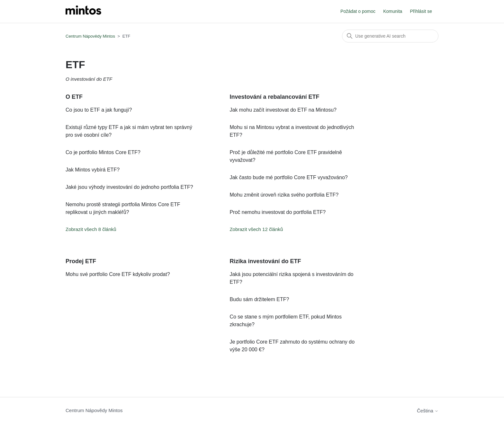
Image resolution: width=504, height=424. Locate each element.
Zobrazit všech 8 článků (91, 229)
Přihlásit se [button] (421, 11)
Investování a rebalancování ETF (274, 97)
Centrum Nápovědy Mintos (90, 36)
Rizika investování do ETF (265, 261)
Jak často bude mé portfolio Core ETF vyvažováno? (288, 177)
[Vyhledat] (390, 36)
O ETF (74, 97)
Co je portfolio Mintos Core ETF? (103, 152)
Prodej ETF (81, 261)
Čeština (428, 411)
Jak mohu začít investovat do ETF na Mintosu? (283, 110)
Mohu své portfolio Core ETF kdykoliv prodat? (118, 274)
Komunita (393, 11)
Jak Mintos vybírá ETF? (93, 170)
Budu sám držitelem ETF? (259, 299)
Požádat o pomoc (358, 11)
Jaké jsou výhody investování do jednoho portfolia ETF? (129, 187)
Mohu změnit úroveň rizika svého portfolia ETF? (284, 195)
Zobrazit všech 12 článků (256, 229)
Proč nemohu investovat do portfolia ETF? (278, 212)
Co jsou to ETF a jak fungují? (99, 110)
